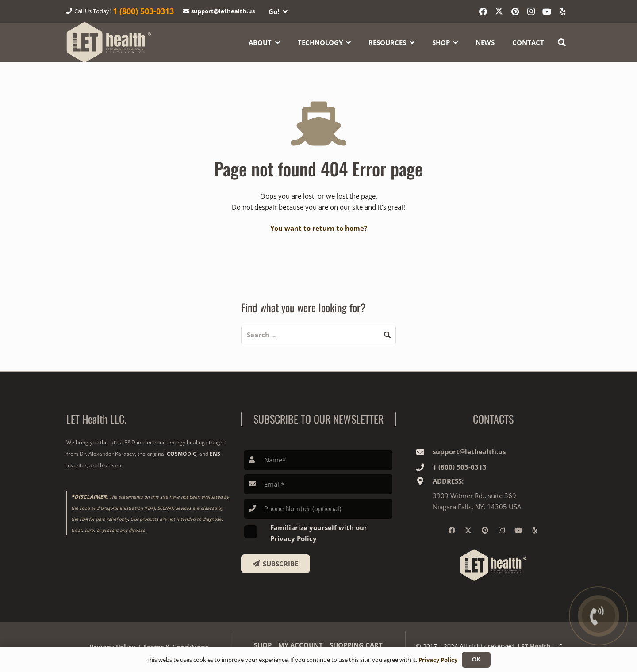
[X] (499, 11)
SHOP (263, 645)
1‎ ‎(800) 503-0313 (460, 467)
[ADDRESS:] (424, 481)
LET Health (534, 646)
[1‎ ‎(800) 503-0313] (424, 467)
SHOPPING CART (356, 645)
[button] (278, 11)
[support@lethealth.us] (424, 452)
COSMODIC (182, 454)
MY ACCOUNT (301, 645)
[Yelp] (563, 11)
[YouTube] (547, 11)
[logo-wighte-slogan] (109, 42)
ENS (215, 454)
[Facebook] (483, 11)
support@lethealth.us (469, 451)
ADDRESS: (448, 481)
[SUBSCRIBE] (276, 564)
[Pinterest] (515, 11)
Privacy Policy (438, 660)
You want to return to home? (319, 228)
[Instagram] (531, 11)
